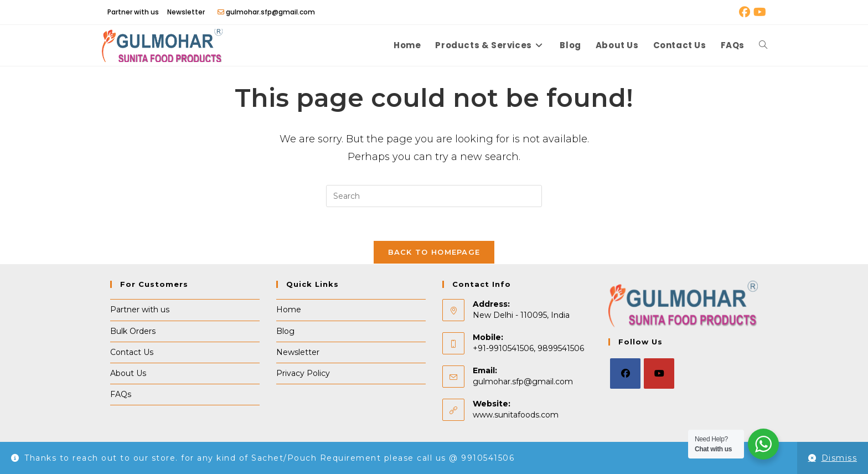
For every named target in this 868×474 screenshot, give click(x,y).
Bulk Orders (133, 331)
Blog (285, 331)
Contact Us (132, 352)
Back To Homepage (434, 252)
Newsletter (186, 12)
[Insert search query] (434, 196)
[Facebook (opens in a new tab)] (745, 12)
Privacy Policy (303, 373)
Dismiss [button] (839, 458)
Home (289, 310)
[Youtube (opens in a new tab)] (759, 12)
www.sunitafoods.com (516, 415)
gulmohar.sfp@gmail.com (523, 382)
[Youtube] (659, 373)
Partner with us (133, 12)
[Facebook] (625, 373)
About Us (128, 373)
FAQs (121, 394)
